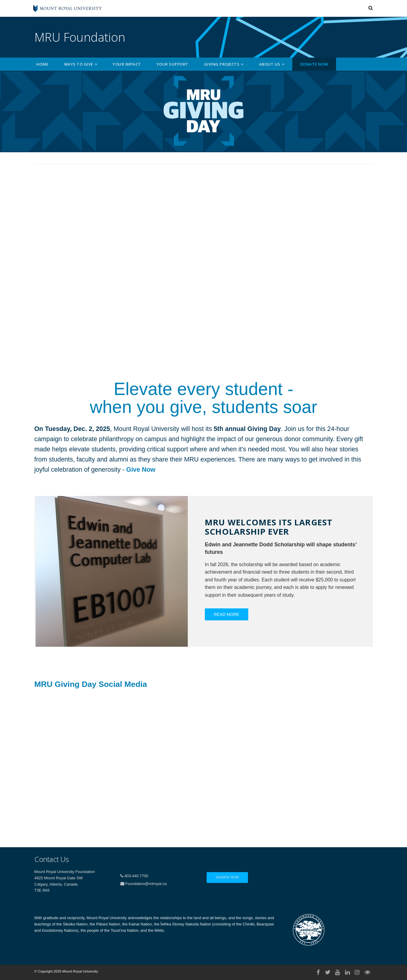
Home (42, 64)
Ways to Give (79, 64)
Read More (227, 614)
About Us (270, 64)
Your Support (173, 64)
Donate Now (314, 64)
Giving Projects (222, 64)
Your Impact (127, 64)
